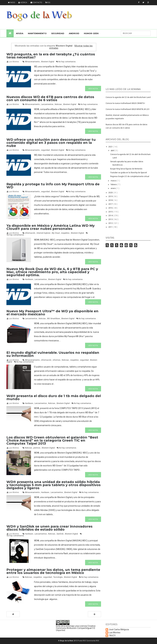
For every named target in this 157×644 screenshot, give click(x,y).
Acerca (23, 2)
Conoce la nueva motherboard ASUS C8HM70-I (125, 103)
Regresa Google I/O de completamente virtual (130, 176)
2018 (111, 200)
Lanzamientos (47, 104)
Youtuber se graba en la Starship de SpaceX (129, 173)
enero (113, 188)
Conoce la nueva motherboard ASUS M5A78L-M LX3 (127, 109)
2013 (111, 219)
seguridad (46, 150)
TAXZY (112, 636)
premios (37, 448)
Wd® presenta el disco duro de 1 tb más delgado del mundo (54, 397)
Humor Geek (91, 33)
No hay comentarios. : (68, 62)
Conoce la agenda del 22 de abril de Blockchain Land (128, 97)
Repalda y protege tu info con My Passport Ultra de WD (53, 186)
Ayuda (20, 33)
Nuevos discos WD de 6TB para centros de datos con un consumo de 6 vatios (50, 98)
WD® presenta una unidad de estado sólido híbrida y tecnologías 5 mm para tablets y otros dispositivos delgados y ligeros (54, 485)
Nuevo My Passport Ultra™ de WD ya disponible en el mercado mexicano (52, 313)
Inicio (11, 2)
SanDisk (60, 534)
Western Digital (48, 62)
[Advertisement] (125, 61)
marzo (114, 181)
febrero (114, 185)
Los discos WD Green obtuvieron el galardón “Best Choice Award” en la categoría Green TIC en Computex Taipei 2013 (52, 440)
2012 (111, 223)
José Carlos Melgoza (119, 630)
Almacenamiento (33, 62)
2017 (111, 204)
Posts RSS (82, 641)
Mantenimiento (37, 33)
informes (57, 360)
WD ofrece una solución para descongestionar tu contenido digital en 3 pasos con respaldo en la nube (51, 143)
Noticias (58, 104)
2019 (111, 196)
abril (113, 151)
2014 (111, 216)
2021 (111, 147)
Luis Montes (115, 633)
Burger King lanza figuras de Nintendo (126, 169)
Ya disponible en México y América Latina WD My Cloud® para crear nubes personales (51, 227)
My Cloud (56, 233)
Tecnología (58, 577)
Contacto (36, 2)
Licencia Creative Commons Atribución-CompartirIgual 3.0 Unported (76, 628)
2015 (111, 212)
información (30, 233)
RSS (48, 2)
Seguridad (58, 33)
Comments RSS (93, 641)
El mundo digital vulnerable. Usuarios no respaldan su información (53, 354)
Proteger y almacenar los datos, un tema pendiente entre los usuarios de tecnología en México (53, 571)
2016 (111, 208)
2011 (111, 227)
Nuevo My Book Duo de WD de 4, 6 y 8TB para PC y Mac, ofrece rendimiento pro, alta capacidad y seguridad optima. (52, 272)
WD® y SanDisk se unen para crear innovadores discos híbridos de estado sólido (49, 528)
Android (74, 33)
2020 (111, 193)
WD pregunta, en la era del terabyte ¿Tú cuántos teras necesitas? (51, 56)
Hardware (29, 279)
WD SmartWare (54, 319)
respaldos (65, 233)
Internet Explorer (44, 233)
